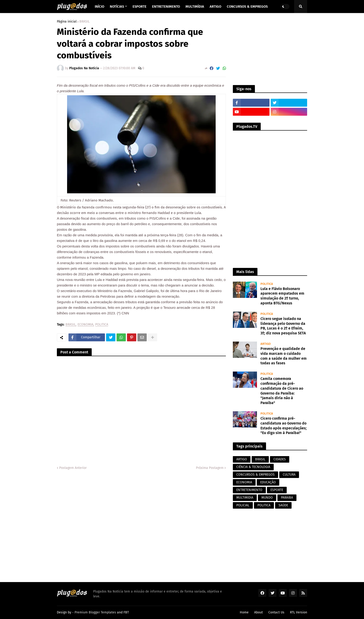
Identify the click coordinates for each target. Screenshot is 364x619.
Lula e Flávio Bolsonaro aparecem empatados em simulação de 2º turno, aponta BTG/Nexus (282, 296)
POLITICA (102, 325)
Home (244, 612)
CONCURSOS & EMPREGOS (255, 475)
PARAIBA (287, 498)
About (258, 612)
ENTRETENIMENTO (249, 490)
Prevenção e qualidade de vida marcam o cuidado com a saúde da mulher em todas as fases (284, 356)
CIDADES (280, 459)
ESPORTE (277, 490)
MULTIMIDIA (245, 498)
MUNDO (267, 498)
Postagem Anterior (73, 468)
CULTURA (289, 475)
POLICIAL (243, 505)
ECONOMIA (85, 325)
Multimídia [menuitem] (195, 7)
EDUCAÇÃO (268, 482)
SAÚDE (283, 505)
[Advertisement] (270, 49)
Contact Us (276, 612)
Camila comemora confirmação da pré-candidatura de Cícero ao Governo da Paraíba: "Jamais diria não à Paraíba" (282, 391)
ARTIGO (242, 459)
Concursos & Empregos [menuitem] (247, 7)
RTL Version (299, 612)
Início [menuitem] (99, 7)
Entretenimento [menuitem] (166, 7)
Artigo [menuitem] (215, 7)
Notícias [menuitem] (117, 7)
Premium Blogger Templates (95, 612)
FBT (126, 612)
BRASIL (84, 22)
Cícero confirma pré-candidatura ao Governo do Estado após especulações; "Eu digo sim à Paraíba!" (284, 426)
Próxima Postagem (210, 468)
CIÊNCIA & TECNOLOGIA (253, 467)
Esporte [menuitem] (140, 7)
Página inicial (67, 22)
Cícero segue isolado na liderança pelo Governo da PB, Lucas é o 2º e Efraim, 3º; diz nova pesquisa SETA (283, 326)
